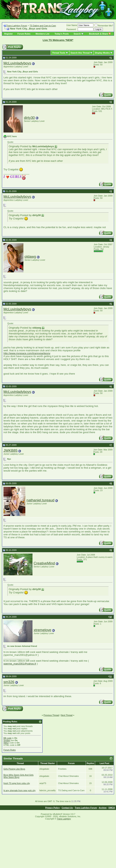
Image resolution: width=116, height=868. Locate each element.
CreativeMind (44, 563)
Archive (103, 808)
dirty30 (29, 118)
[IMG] (6, 743)
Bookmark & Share (100, 34)
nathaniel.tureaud (40, 500)
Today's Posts (62, 34)
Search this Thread (80, 53)
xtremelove (42, 630)
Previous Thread (51, 715)
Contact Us (67, 808)
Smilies (7, 740)
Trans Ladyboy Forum (17, 26)
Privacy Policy (52, 808)
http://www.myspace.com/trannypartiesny (27, 353)
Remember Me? (104, 26)
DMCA (112, 808)
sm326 (9, 682)
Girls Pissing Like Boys (14, 769)
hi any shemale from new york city (20, 790)
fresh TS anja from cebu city (17, 783)
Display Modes (102, 53)
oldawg (30, 257)
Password (71, 29)
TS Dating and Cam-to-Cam (43, 26)
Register (9, 34)
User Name (72, 25)
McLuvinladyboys (17, 63)
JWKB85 (11, 450)
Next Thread (67, 715)
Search (77, 34)
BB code (8, 738)
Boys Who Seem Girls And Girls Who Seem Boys (18, 776)
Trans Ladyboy (64, 819)
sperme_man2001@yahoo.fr (20, 664)
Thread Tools (59, 53)
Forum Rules (24, 34)
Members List (42, 34)
